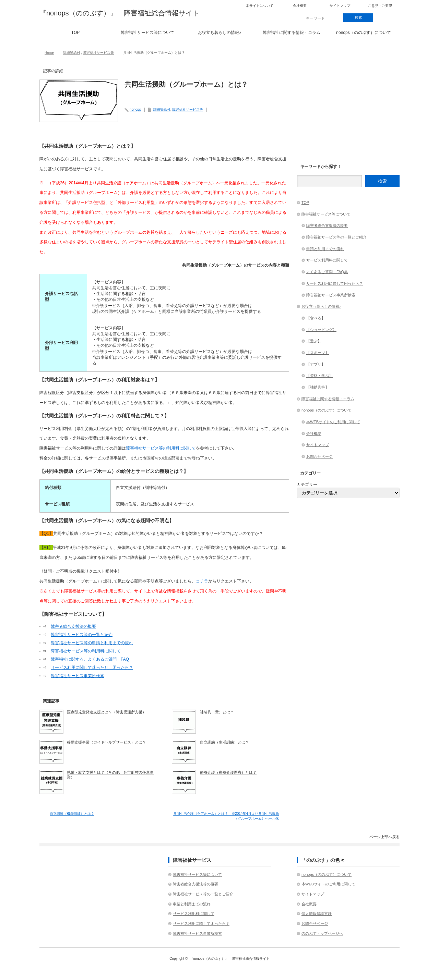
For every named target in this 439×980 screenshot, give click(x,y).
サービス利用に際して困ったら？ (335, 283)
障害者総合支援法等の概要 (195, 884)
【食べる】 (316, 318)
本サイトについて (260, 6)
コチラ (202, 581)
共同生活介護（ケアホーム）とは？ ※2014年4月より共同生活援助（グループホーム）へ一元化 (226, 816)
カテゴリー (307, 485)
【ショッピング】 (321, 330)
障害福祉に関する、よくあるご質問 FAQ (90, 659)
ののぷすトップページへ (322, 933)
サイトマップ (340, 6)
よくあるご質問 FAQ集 (327, 272)
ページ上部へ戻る (384, 837)
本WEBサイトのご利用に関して (333, 422)
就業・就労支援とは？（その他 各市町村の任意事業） (110, 775)
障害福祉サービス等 (98, 53)
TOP (75, 33)
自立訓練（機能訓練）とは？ (72, 814)
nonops (135, 109)
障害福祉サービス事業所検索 (78, 676)
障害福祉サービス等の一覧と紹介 (82, 635)
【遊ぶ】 (314, 341)
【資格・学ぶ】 (319, 376)
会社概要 (300, 6)
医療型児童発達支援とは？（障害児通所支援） (106, 712)
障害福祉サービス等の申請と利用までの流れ (92, 643)
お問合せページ (319, 456)
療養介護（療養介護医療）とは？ (228, 772)
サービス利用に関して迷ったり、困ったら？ (92, 667)
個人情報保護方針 (317, 914)
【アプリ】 (316, 364)
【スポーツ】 (318, 353)
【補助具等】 (318, 387)
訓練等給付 (72, 53)
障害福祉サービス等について (147, 33)
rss (388, 18)
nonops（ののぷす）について (363, 33)
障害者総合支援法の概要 (73, 626)
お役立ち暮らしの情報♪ (219, 33)
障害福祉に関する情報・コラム (292, 33)
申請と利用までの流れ (325, 249)
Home (49, 53)
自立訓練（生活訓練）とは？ (224, 742)
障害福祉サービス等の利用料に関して (161, 448)
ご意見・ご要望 (380, 6)
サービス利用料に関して (327, 260)
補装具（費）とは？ (217, 712)
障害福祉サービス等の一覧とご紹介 (336, 237)
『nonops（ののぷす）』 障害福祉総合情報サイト (119, 13)
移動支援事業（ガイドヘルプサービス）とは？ (106, 742)
